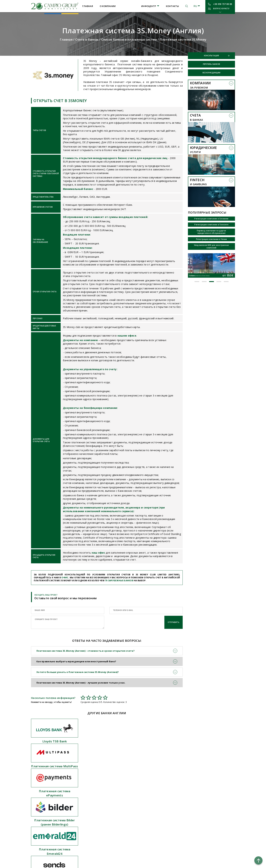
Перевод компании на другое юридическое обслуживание (211, 232)
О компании (108, 6)
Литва (80, 812)
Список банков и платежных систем (129, 39)
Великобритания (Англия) (91, 789)
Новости (119, 795)
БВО (79, 784)
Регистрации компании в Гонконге (211, 225)
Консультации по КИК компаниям (49, 815)
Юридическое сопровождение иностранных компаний (48, 802)
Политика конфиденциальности (213, 810)
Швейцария (83, 834)
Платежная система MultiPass (107, 741)
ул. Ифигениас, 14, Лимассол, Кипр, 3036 (169, 806)
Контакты (172, 6)
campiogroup (164, 778)
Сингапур (81, 828)
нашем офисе (127, 336)
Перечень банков (211, 64)
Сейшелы (81, 823)
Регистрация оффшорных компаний (51, 795)
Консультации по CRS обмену (47, 820)
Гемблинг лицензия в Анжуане (47, 848)
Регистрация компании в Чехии (212, 239)
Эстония (81, 845)
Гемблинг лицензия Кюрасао (47, 854)
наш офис (98, 553)
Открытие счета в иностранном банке (49, 774)
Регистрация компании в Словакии (211, 219)
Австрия (81, 773)
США (79, 778)
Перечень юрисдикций (127, 778)
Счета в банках (87, 39)
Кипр (79, 806)
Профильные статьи (126, 789)
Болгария (81, 795)
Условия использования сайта (213, 806)
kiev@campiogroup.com (170, 784)
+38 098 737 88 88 (223, 4)
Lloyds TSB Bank (55, 741)
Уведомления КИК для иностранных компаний (211, 246)
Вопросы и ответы (125, 800)
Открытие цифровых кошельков (49, 842)
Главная (88, 6)
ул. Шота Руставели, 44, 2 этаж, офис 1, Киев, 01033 (170, 794)
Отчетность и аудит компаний (48, 809)
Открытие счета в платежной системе (47, 783)
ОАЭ (79, 839)
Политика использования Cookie (213, 814)
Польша (81, 850)
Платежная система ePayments (159, 743)
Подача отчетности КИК (45, 831)
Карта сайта (121, 812)
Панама (80, 817)
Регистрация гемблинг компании (49, 837)
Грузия (80, 800)
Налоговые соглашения (128, 806)
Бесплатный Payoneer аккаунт (47, 826)
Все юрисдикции (212, 73)
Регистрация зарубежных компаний (51, 790)
